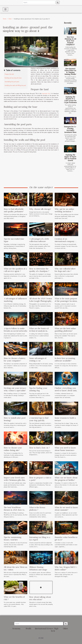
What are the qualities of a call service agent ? (15, 270)
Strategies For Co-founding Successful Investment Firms (70, 130)
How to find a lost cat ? (40, 448)
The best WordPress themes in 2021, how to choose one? (14, 510)
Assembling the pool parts (12, 82)
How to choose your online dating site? (13, 449)
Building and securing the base (13, 78)
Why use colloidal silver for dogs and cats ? (65, 270)
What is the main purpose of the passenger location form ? (66, 301)
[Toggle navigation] (5, 9)
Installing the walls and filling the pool (15, 85)
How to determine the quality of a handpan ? (39, 270)
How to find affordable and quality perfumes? (14, 210)
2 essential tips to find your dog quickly (39, 419)
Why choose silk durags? (40, 209)
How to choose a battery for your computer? (15, 359)
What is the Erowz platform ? (37, 509)
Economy (17, 629)
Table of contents (13, 70)
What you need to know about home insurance (65, 449)
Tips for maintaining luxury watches (13, 538)
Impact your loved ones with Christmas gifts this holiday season (14, 480)
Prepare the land (9, 74)
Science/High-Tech (53, 630)
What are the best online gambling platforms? (65, 330)
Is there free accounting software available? (65, 359)
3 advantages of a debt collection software (39, 240)
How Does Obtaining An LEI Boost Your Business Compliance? (70, 41)
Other (10, 19)
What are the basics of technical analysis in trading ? (39, 331)
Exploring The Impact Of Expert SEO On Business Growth (70, 158)
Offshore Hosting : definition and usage (38, 568)
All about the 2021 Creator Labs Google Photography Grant (41, 301)
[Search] (39, 2)
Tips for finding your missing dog (38, 389)
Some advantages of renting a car (38, 359)
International (40, 629)
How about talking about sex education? (40, 598)
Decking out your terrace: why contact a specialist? (15, 389)
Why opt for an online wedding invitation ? (64, 210)
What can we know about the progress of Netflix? (66, 479)
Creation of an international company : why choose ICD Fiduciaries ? (65, 243)
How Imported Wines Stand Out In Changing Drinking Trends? (70, 71)
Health (28, 629)
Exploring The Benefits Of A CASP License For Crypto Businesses (70, 100)
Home (5, 19)
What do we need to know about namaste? (66, 509)
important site (46, 93)
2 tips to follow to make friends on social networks (15, 330)
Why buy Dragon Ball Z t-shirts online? (66, 568)
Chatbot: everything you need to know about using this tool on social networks (66, 392)
